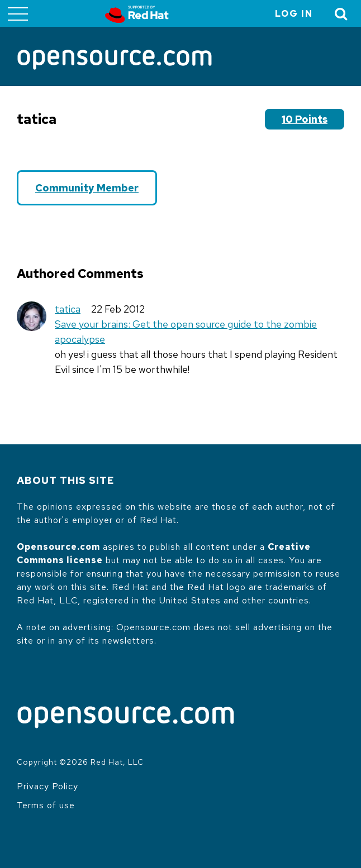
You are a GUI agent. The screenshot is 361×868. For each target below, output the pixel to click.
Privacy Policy (47, 786)
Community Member (87, 188)
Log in (294, 14)
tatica (68, 309)
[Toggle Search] (341, 14)
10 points (305, 119)
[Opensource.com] (115, 61)
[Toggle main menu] (18, 13)
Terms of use (46, 805)
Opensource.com (58, 547)
